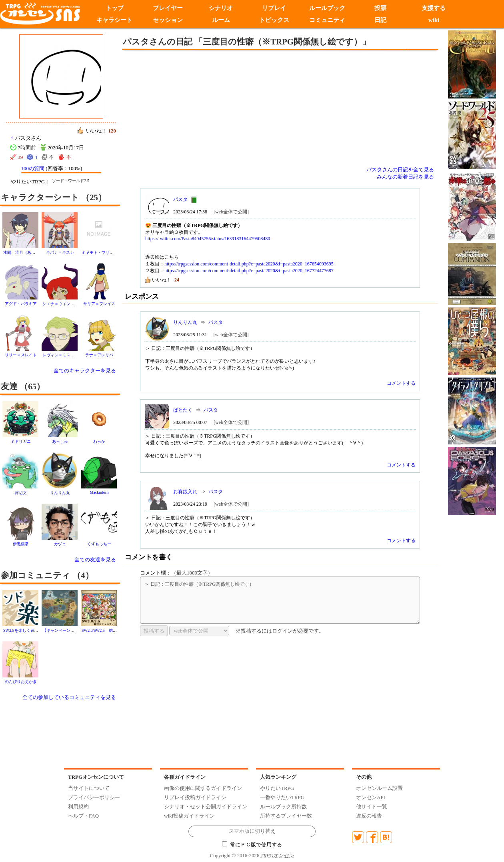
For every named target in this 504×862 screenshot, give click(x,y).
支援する (434, 8)
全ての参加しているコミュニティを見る (69, 697)
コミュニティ (327, 20)
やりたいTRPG (277, 788)
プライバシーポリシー (94, 797)
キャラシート (114, 20)
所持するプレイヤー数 (286, 816)
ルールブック (327, 8)
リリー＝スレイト (21, 355)
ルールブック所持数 (283, 807)
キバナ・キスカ (60, 252)
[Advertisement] (214, 108)
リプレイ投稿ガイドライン (195, 797)
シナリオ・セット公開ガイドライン (206, 807)
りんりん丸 (60, 493)
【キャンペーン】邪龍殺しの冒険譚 (74, 630)
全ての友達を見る (95, 560)
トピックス (274, 20)
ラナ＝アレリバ (99, 355)
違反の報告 (369, 816)
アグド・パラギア (21, 304)
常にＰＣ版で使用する (252, 845)
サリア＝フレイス (99, 304)
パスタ (180, 199)
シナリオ (221, 8)
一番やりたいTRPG (282, 797)
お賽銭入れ (185, 492)
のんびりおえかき (21, 682)
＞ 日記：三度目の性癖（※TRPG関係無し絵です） (280, 600)
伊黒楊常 (21, 544)
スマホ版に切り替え (252, 831)
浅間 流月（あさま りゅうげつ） (35, 252)
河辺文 (21, 493)
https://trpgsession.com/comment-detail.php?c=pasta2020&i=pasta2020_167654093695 (249, 264)
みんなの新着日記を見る (405, 177)
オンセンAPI (371, 797)
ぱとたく (183, 410)
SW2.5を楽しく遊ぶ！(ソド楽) (30, 630)
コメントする (401, 383)
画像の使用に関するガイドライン (203, 788)
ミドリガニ (21, 441)
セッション (168, 20)
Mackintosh (99, 492)
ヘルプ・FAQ (83, 816)
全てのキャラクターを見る (85, 371)
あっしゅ (60, 441)
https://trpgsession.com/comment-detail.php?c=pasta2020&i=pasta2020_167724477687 (249, 271)
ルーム (221, 20)
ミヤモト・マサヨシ (100, 252)
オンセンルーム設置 (379, 788)
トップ (115, 8)
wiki (434, 20)
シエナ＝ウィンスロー (62, 304)
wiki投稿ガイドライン (189, 816)
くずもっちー (99, 544)
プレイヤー (168, 8)
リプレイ (274, 8)
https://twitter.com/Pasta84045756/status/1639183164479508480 (208, 239)
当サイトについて (89, 788)
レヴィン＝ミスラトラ (62, 355)
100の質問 (33, 168)
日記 (380, 20)
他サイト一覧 (372, 807)
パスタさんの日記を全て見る (400, 170)
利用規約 (78, 807)
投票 (380, 8)
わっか (99, 441)
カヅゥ (60, 544)
